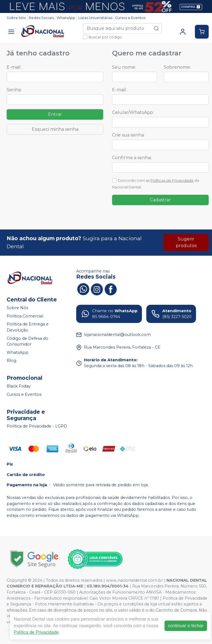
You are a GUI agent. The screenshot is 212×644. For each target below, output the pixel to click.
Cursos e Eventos (130, 18)
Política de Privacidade (36, 632)
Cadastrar (160, 200)
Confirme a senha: (132, 158)
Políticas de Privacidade (172, 181)
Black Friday (19, 386)
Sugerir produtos (186, 242)
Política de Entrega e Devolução (28, 327)
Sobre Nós (16, 18)
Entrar (55, 114)
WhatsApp (66, 18)
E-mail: (14, 67)
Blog (11, 361)
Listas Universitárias (95, 18)
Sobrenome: (177, 67)
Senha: (14, 90)
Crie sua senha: (128, 135)
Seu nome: (124, 67)
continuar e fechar (186, 626)
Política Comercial (25, 316)
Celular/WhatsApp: (133, 112)
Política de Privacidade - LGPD (37, 426)
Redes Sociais (41, 18)
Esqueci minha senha (55, 129)
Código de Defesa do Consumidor (27, 341)
